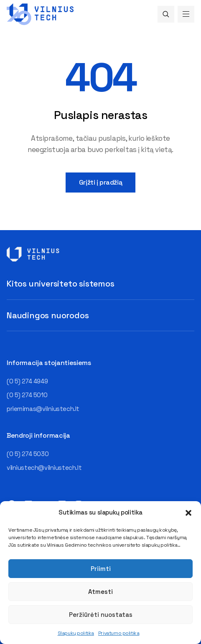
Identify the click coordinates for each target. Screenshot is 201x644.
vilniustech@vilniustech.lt (44, 468)
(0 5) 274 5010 (27, 395)
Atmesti (100, 592)
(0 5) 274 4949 (27, 381)
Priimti (101, 569)
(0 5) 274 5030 (28, 454)
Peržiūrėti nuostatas (101, 615)
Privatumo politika (119, 633)
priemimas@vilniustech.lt (43, 409)
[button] (188, 513)
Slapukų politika (76, 633)
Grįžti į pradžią (100, 182)
